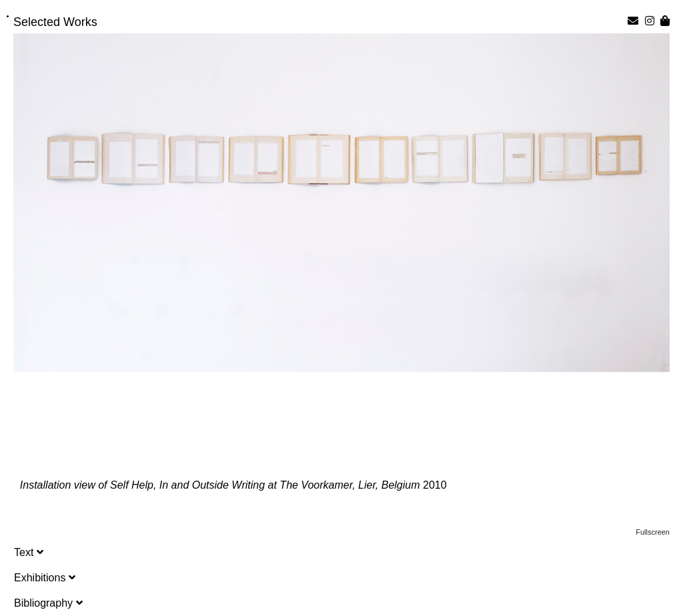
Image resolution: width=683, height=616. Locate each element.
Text (29, 552)
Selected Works (55, 22)
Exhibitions (45, 578)
